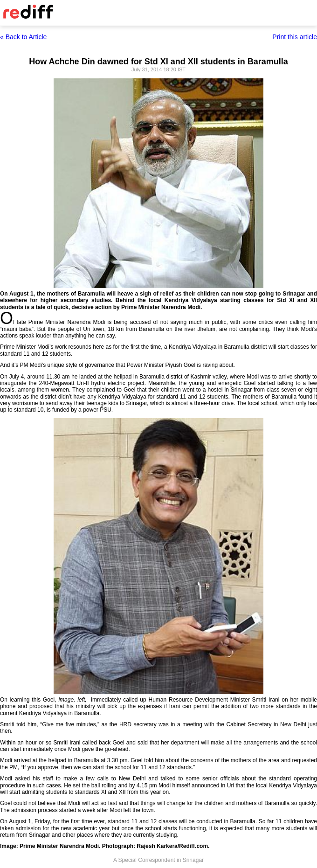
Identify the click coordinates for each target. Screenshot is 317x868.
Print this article (295, 37)
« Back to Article (23, 37)
